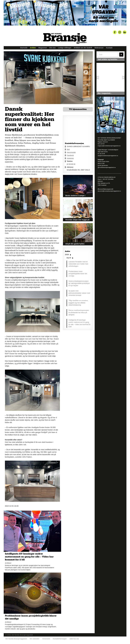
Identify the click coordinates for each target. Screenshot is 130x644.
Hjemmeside (71, 152)
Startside (24, 48)
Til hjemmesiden (78, 109)
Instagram (70, 158)
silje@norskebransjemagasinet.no (108, 156)
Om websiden (35, 638)
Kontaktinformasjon (60, 638)
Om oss (52, 48)
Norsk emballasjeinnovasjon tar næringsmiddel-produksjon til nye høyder (79, 283)
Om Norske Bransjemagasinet (16, 638)
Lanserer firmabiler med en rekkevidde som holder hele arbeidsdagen (78, 264)
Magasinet (43, 48)
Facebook (70, 155)
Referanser (99, 48)
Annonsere (46, 638)
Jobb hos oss (74, 638)
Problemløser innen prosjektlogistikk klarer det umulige (78, 274)
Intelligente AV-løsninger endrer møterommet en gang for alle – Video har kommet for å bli (80, 323)
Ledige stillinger (65, 48)
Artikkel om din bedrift (83, 48)
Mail (68, 149)
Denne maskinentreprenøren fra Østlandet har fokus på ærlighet (79, 312)
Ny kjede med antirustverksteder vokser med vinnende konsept (79, 293)
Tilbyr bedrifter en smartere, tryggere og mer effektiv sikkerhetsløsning (78, 303)
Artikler (33, 48)
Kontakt (109, 48)
